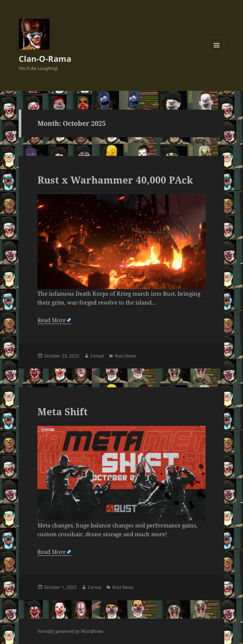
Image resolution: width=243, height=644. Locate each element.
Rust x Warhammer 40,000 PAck (115, 180)
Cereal (97, 356)
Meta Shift (63, 412)
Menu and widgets (217, 53)
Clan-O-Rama (45, 58)
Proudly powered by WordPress (70, 631)
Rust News (126, 356)
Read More (52, 320)
